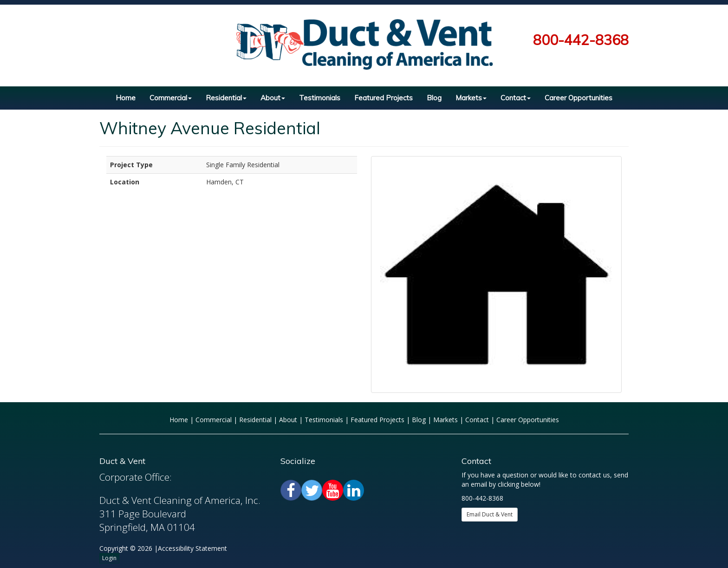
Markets (471, 98)
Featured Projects (383, 98)
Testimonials (320, 98)
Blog (434, 98)
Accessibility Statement (192, 548)
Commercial (171, 98)
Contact (516, 98)
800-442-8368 (581, 40)
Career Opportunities (578, 98)
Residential (226, 98)
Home (126, 98)
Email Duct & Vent (490, 514)
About (273, 98)
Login (109, 558)
